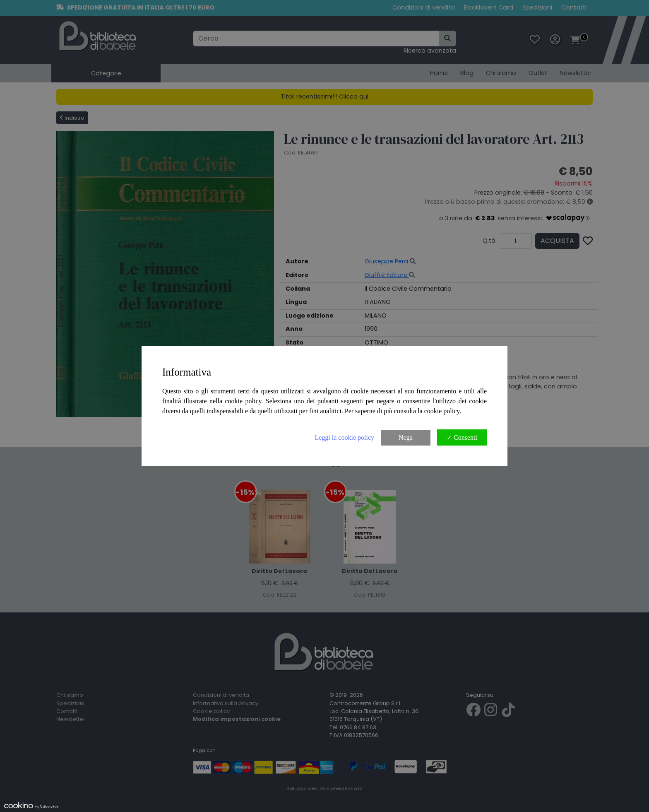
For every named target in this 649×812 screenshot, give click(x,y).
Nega (406, 437)
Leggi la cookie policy (344, 437)
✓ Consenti (462, 437)
